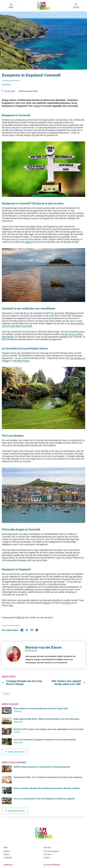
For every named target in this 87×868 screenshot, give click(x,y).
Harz (11, 605)
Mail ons (21, 617)
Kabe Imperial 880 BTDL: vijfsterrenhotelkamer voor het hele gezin (43, 721)
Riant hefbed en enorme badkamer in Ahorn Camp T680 (43, 711)
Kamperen (6, 85)
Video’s (6, 854)
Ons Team (47, 854)
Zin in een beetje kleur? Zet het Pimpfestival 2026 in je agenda (43, 801)
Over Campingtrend (51, 851)
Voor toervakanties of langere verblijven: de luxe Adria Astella (43, 742)
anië (48, 603)
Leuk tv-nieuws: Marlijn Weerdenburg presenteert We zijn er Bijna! (43, 790)
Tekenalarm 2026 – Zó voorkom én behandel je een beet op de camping (43, 780)
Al (44, 603)
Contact (47, 858)
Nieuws (7, 851)
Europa (6, 694)
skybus (29, 242)
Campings (8, 858)
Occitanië (66, 603)
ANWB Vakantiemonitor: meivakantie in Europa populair (43, 769)
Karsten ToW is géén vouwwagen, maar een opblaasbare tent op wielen (43, 731)
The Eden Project (21, 361)
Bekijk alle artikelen (17, 752)
